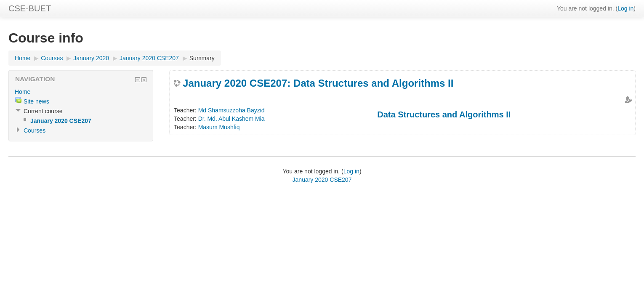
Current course (43, 111)
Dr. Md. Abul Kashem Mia (232, 119)
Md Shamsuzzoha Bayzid (232, 110)
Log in (625, 8)
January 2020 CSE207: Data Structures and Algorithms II (318, 83)
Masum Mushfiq (219, 127)
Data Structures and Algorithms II (444, 114)
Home (23, 58)
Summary (202, 58)
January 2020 (91, 58)
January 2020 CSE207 (149, 58)
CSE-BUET (30, 8)
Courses (52, 58)
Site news (36, 101)
